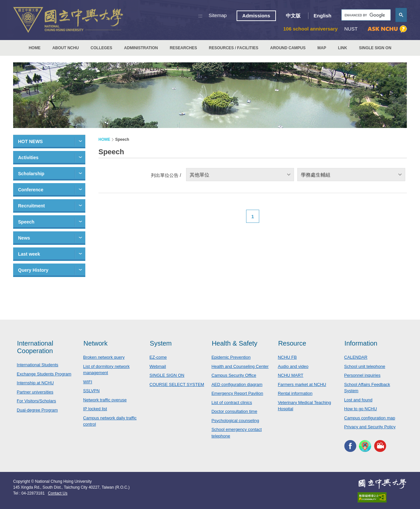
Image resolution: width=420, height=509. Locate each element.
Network (95, 343)
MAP (322, 48)
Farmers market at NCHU (302, 384)
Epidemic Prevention (231, 357)
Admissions (256, 16)
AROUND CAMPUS (288, 48)
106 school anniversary (310, 29)
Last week (29, 254)
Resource (292, 343)
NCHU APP (365, 446)
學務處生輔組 (316, 175)
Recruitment (31, 206)
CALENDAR (356, 357)
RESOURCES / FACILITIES (234, 48)
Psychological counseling (235, 421)
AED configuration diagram (237, 384)
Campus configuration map (370, 418)
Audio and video (293, 366)
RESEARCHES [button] (183, 48)
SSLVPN (91, 391)
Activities (28, 158)
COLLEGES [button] (101, 48)
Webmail (158, 366)
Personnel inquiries (362, 375)
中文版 (293, 16)
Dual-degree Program (37, 410)
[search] (365, 15)
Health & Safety (234, 343)
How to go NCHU (361, 409)
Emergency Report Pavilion (237, 393)
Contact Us (58, 493)
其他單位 (199, 175)
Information (361, 343)
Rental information (295, 393)
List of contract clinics (232, 403)
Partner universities (35, 392)
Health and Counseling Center (240, 366)
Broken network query (104, 357)
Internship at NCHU (35, 383)
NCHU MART (291, 375)
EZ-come (158, 357)
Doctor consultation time (234, 411)
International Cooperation (35, 347)
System (161, 343)
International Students (37, 365)
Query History (33, 270)
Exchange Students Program (44, 374)
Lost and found (358, 400)
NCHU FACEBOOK (350, 446)
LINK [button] (343, 48)
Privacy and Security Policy (370, 427)
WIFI (87, 382)
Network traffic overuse (105, 400)
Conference (31, 190)
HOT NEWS (30, 141)
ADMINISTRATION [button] (141, 48)
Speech (26, 222)
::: (201, 16)
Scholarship (31, 174)
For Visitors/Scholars (36, 401)
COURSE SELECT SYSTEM (177, 384)
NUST (351, 29)
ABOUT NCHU (65, 48)
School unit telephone (365, 366)
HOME (34, 48)
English (323, 16)
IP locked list (95, 409)
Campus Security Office (234, 375)
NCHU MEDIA (380, 446)
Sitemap (218, 15)
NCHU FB (287, 357)
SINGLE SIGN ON (375, 48)
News (24, 238)
